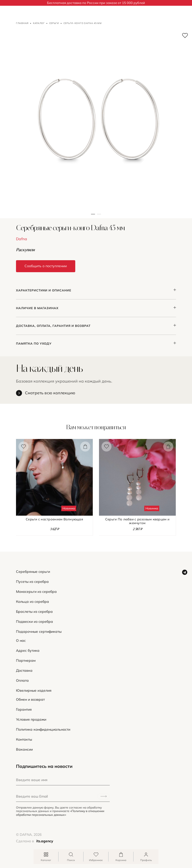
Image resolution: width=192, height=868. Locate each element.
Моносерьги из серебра (36, 592)
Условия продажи (31, 720)
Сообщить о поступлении (46, 266)
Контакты (24, 740)
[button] (99, 122)
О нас (21, 641)
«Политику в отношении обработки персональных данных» (60, 813)
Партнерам (26, 661)
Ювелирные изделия (34, 691)
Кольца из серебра (32, 602)
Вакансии (24, 750)
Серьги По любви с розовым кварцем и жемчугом (137, 521)
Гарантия (24, 710)
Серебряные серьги (33, 572)
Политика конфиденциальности (43, 730)
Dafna (22, 239)
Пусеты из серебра (32, 582)
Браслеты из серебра (34, 612)
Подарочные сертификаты (39, 632)
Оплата (22, 681)
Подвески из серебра (34, 622)
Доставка (24, 671)
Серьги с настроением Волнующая (54, 519)
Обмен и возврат (30, 700)
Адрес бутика (28, 651)
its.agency (45, 841)
